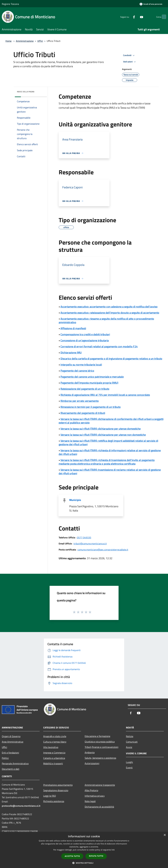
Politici (5, 758)
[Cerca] (163, 17)
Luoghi (129, 762)
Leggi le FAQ (50, 796)
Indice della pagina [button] (26, 92)
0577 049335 (84, 537)
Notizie (130, 736)
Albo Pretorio (91, 790)
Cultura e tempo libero (55, 742)
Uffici (40, 41)
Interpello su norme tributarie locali (81, 365)
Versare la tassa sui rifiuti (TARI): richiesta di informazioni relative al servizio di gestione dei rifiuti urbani (110, 452)
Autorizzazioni (92, 763)
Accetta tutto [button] (72, 856)
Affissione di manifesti (73, 328)
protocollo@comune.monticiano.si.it (21, 806)
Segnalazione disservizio (56, 790)
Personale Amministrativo (15, 763)
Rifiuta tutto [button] (96, 856)
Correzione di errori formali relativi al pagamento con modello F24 (99, 346)
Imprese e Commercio (54, 753)
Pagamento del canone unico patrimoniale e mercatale (92, 377)
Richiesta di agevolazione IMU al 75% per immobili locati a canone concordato (105, 395)
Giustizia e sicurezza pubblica (100, 742)
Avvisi (129, 747)
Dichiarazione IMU (71, 353)
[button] (84, 863)
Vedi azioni (130, 62)
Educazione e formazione (97, 736)
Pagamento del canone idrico (77, 371)
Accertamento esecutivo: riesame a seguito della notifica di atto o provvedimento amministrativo (106, 320)
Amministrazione (25, 41)
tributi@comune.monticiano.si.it (90, 544)
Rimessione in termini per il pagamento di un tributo (91, 407)
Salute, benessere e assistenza (100, 758)
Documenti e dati (11, 769)
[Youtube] (136, 17)
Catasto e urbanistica (54, 758)
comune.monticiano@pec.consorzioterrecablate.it (103, 550)
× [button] (165, 835)
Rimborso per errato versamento (80, 401)
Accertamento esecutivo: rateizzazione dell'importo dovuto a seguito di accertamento (110, 313)
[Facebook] (128, 17)
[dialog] (84, 850)
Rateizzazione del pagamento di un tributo (85, 389)
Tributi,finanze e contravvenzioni (102, 747)
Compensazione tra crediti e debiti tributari (85, 334)
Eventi (129, 768)
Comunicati (132, 742)
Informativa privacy (95, 796)
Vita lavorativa (51, 747)
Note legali (90, 801)
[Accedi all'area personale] (151, 4)
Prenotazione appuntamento (58, 785)
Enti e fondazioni (10, 753)
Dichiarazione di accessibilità (99, 807)
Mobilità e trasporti (53, 763)
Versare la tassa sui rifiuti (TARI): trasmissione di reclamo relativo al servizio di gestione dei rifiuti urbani (110, 472)
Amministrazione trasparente (100, 785)
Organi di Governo (11, 736)
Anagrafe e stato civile (55, 736)
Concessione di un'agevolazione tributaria (85, 340)
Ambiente (90, 752)
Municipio (75, 500)
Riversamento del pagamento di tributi (83, 413)
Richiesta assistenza (54, 801)
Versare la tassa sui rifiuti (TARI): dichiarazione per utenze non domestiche (103, 435)
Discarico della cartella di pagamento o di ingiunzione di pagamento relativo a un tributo (111, 359)
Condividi (129, 55)
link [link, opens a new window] (113, 850)
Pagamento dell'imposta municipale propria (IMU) (89, 383)
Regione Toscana (10, 4)
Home (8, 41)
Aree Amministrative (13, 742)
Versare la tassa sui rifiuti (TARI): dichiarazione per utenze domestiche (101, 429)
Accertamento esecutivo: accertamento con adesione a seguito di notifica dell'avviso (109, 307)
